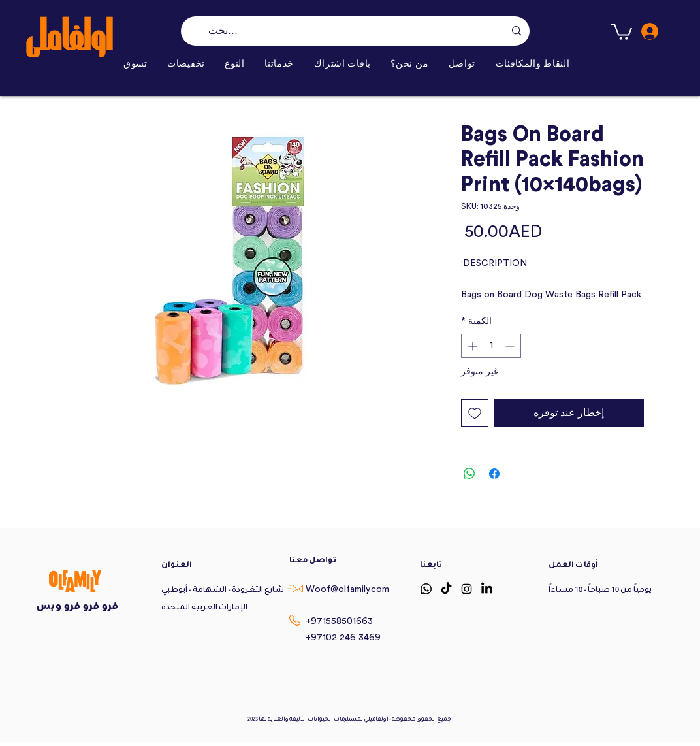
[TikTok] (446, 589)
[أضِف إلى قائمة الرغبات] (475, 413)
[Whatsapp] (426, 589)
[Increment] (471, 346)
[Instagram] (467, 589)
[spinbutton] (491, 346)
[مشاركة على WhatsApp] (469, 474)
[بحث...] (357, 31)
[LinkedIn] (487, 589)
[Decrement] (511, 346)
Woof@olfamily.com (347, 589)
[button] (235, 64)
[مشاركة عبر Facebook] (494, 474)
